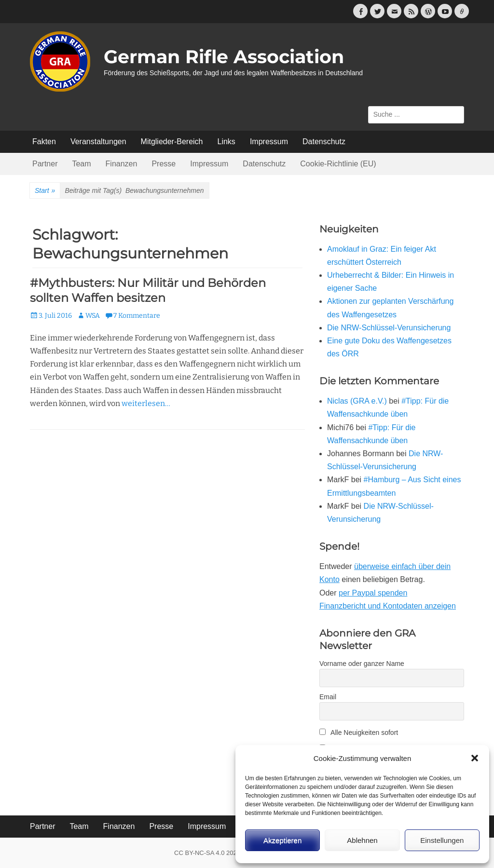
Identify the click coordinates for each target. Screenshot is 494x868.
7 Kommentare (137, 316)
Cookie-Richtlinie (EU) (338, 164)
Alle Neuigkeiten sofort (359, 732)
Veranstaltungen (98, 142)
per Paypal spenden (373, 593)
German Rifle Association (224, 57)
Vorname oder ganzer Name (362, 664)
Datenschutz (324, 142)
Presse (164, 164)
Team (81, 164)
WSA (93, 316)
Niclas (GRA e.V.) (357, 401)
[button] (475, 758)
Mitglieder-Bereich (172, 142)
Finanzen (122, 164)
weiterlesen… (146, 403)
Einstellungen (442, 840)
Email (328, 697)
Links (226, 142)
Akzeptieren (282, 840)
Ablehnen (362, 840)
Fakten (44, 142)
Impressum (269, 142)
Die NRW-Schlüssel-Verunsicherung (389, 328)
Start (45, 191)
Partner (45, 164)
